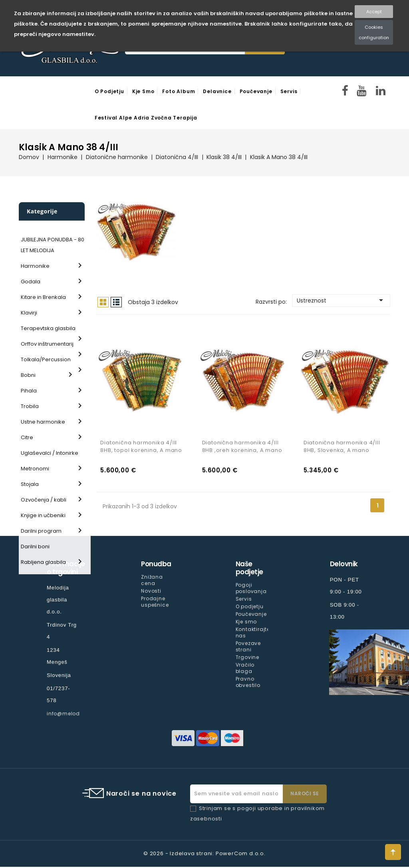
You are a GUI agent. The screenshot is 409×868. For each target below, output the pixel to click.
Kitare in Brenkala (43, 297)
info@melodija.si (70, 715)
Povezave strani (248, 648)
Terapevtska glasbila (48, 328)
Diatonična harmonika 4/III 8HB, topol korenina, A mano (141, 448)
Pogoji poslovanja (251, 589)
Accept (374, 12)
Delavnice (217, 91)
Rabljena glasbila (43, 562)
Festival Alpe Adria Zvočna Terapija (146, 118)
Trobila (30, 406)
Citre (27, 437)
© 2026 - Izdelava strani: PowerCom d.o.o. (204, 855)
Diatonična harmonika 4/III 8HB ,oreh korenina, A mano (242, 448)
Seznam (116, 302)
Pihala (29, 391)
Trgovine (247, 658)
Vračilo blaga (245, 669)
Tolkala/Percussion (46, 359)
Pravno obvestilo (248, 683)
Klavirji (29, 313)
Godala (31, 282)
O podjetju (109, 91)
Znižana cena (152, 581)
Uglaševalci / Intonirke (50, 453)
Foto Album (179, 91)
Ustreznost (341, 300)
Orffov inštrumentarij (47, 344)
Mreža (103, 302)
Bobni (28, 375)
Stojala (30, 484)
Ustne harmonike (43, 422)
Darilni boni (35, 546)
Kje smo (143, 91)
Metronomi (35, 469)
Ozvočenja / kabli (44, 500)
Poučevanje (256, 91)
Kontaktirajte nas (253, 634)
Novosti (151, 592)
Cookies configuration (374, 32)
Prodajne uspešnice (155, 603)
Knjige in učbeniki (43, 515)
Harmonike (35, 266)
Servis (289, 91)
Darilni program (41, 531)
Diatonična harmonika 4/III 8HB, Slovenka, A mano (342, 448)
